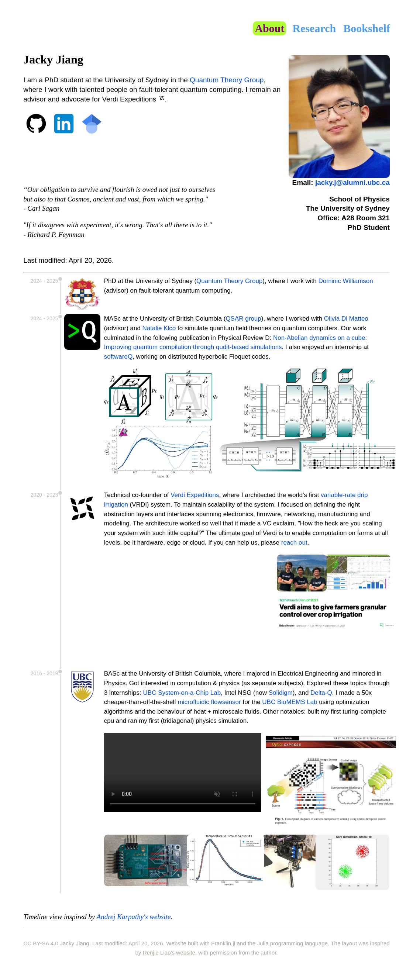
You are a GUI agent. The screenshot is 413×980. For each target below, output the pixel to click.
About (269, 28)
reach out (294, 543)
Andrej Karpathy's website (134, 917)
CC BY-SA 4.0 (41, 943)
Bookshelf (367, 28)
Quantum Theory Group (227, 80)
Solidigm (281, 693)
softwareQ (118, 357)
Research (314, 28)
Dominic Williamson (345, 281)
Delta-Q (321, 693)
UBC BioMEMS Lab (290, 702)
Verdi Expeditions (195, 495)
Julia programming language (292, 943)
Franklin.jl (223, 943)
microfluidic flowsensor (209, 702)
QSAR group (243, 319)
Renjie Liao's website (169, 953)
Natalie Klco (159, 328)
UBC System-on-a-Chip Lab (182, 693)
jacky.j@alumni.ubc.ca (352, 182)
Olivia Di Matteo (346, 319)
